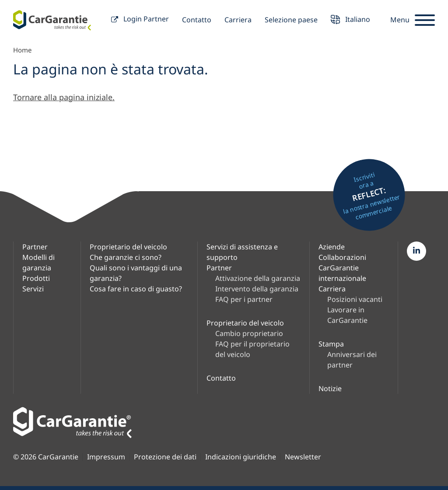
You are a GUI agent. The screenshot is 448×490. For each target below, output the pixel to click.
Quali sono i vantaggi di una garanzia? (136, 273)
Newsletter (303, 457)
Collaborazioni (342, 257)
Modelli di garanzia (38, 262)
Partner (35, 247)
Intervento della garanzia (257, 289)
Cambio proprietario (249, 333)
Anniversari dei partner (352, 360)
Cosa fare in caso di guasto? (136, 289)
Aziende (332, 247)
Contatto (197, 20)
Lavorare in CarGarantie (347, 315)
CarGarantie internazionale (342, 273)
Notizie (330, 388)
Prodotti (36, 278)
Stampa (331, 344)
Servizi (33, 289)
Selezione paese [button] (291, 20)
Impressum (106, 457)
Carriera (238, 20)
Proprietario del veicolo (128, 247)
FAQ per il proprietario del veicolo (252, 349)
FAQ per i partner (244, 299)
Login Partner (140, 20)
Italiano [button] (350, 20)
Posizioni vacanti (355, 299)
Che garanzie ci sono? (126, 257)
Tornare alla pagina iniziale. (64, 97)
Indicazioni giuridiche (241, 457)
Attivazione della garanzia (258, 278)
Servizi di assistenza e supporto (242, 252)
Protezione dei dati (165, 457)
